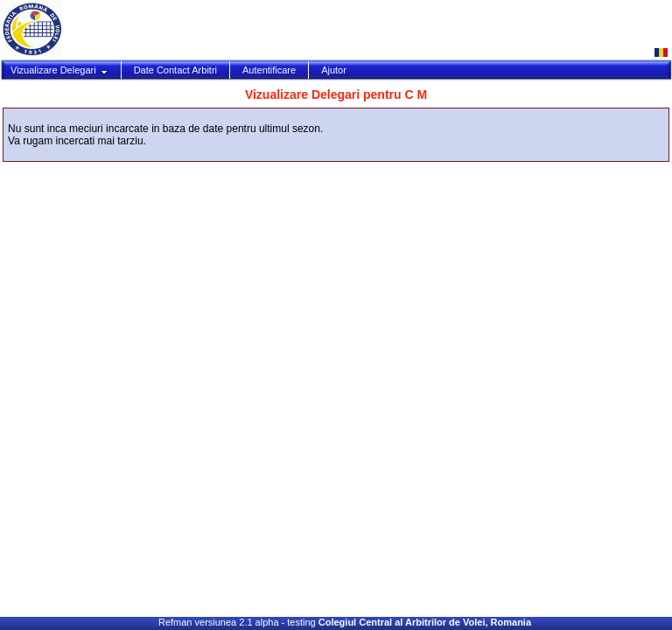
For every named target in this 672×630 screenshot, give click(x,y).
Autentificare (269, 70)
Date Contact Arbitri (175, 70)
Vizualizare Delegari (59, 70)
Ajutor (334, 70)
